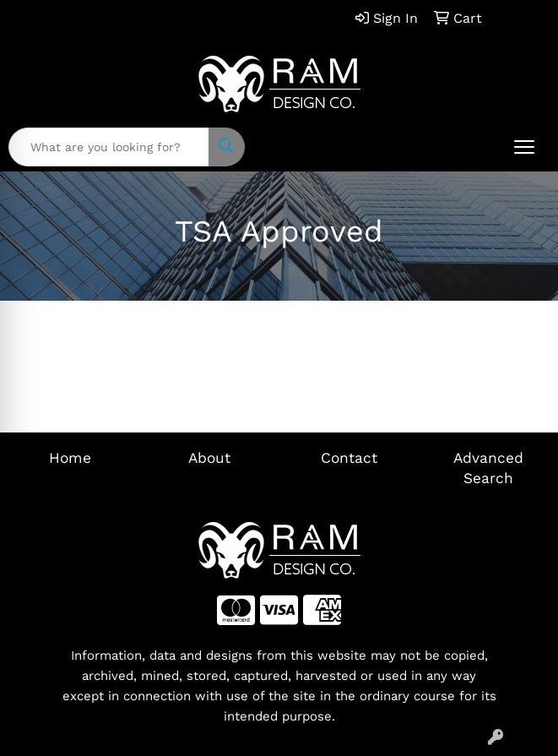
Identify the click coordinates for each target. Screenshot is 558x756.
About (209, 458)
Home (70, 458)
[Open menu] (524, 147)
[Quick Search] (109, 147)
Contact (349, 458)
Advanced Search (488, 468)
